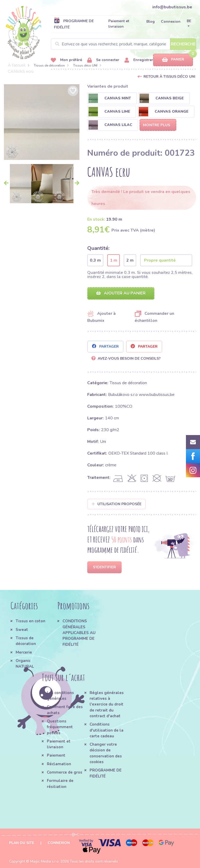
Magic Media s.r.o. (45, 861)
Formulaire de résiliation (60, 783)
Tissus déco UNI (85, 65)
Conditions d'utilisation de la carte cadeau (107, 730)
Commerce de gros (65, 772)
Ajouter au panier (121, 293)
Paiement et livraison (119, 24)
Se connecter (103, 60)
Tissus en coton (30, 621)
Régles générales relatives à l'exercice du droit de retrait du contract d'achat (107, 704)
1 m (114, 260)
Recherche (183, 44)
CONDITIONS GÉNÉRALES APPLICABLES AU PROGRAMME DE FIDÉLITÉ (79, 633)
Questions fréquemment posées (60, 727)
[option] (42, 122)
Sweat (22, 630)
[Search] (123, 44)
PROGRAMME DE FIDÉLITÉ (74, 24)
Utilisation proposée (117, 504)
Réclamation (59, 764)
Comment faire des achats (65, 710)
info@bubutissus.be (172, 7)
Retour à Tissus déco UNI (169, 77)
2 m (130, 260)
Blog (151, 22)
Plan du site (22, 843)
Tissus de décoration (49, 65)
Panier (173, 60)
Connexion (171, 22)
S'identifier (104, 567)
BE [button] (189, 21)
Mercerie (24, 652)
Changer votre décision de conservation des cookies (106, 753)
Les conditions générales (60, 696)
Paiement (56, 755)
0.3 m (95, 260)
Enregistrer (139, 60)
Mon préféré (66, 60)
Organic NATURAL (25, 664)
